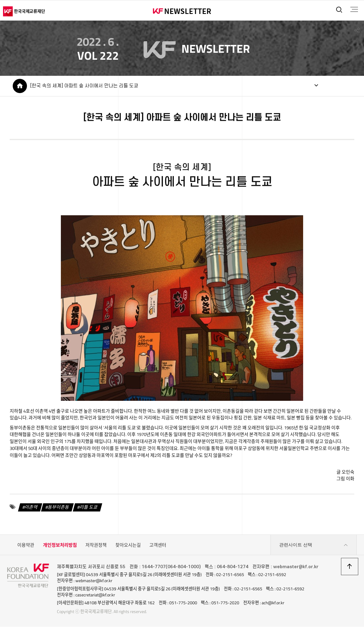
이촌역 (31, 507)
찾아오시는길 (128, 545)
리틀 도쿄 (89, 507)
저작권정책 (96, 545)
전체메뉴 (354, 9)
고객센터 (158, 545)
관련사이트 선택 (313, 545)
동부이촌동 (58, 507)
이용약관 (26, 545)
